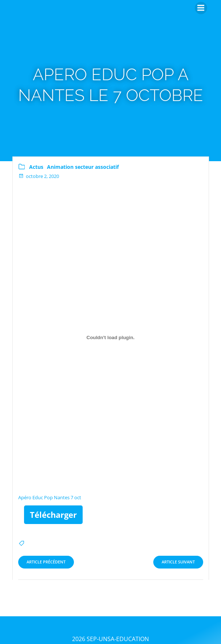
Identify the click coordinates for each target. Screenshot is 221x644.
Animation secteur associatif (83, 167)
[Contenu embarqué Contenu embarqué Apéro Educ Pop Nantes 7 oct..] (111, 338)
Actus (36, 167)
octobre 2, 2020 (39, 176)
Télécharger (53, 515)
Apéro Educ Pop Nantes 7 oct (50, 497)
